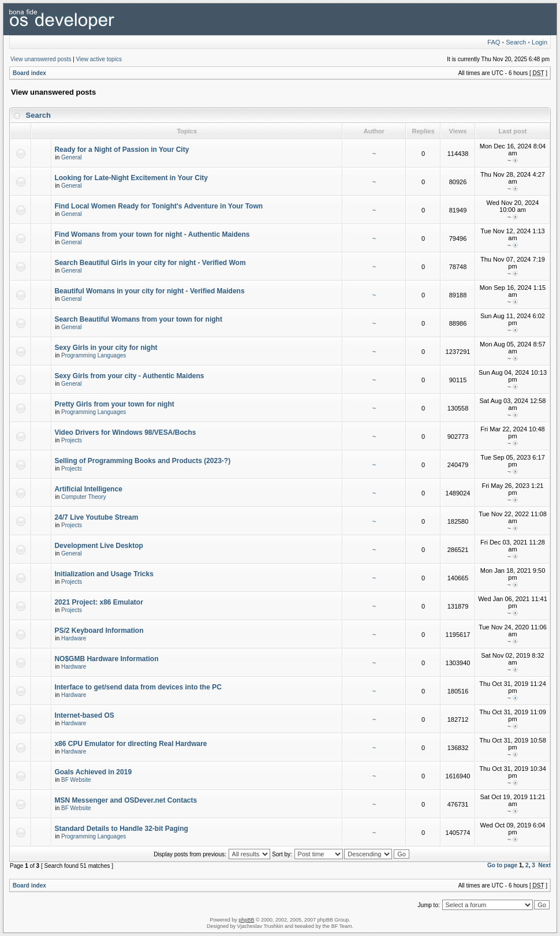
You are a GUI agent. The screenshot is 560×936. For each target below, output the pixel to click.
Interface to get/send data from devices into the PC (138, 687)
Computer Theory (84, 497)
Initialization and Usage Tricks (104, 574)
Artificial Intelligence (88, 489)
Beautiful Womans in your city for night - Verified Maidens (149, 291)
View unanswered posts (41, 59)
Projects (72, 440)
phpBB (246, 920)
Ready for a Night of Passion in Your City (122, 150)
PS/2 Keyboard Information (99, 631)
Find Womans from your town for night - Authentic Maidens (152, 234)
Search (516, 42)
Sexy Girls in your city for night (106, 348)
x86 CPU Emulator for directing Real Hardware (130, 744)
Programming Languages (94, 355)
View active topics (99, 59)
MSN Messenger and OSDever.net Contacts (126, 800)
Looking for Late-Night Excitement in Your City (131, 178)
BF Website (76, 780)
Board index (29, 73)
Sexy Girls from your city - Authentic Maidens (129, 376)
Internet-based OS (84, 715)
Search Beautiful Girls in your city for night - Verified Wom (150, 263)
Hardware (74, 638)
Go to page (502, 865)
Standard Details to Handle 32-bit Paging (121, 829)
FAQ (494, 42)
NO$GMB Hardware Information (106, 659)
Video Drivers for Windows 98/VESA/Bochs (125, 432)
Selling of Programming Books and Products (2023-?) (142, 461)
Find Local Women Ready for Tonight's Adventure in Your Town (158, 206)
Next (544, 865)
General (72, 157)
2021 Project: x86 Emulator (98, 602)
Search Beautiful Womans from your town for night (138, 319)
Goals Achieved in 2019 (93, 772)
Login (540, 42)
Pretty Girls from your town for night (114, 404)
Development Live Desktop (98, 546)
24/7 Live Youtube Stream (96, 517)
